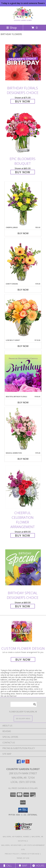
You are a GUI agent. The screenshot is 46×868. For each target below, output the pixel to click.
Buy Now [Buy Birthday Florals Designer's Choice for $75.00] (23, 101)
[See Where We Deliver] (23, 718)
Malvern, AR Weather (12, 845)
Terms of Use (23, 858)
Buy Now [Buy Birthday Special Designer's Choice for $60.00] (23, 606)
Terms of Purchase (30, 854)
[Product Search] (24, 704)
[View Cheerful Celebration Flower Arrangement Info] (23, 487)
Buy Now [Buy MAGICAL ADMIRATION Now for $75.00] (23, 459)
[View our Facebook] (19, 763)
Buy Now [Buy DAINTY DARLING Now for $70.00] (23, 290)
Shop (12, 28)
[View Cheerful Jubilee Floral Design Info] (23, 204)
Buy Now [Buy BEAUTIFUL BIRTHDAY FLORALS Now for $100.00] (23, 402)
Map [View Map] (23, 866)
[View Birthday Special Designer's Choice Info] (23, 567)
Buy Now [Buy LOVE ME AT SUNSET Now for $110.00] (23, 346)
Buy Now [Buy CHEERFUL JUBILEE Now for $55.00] (23, 233)
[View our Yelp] (27, 763)
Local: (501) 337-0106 (23, 782)
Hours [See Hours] (38, 866)
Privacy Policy (12, 854)
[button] (23, 810)
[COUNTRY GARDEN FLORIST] (23, 21)
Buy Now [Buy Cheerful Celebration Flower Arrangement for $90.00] (23, 535)
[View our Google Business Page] (23, 763)
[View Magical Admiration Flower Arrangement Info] (23, 429)
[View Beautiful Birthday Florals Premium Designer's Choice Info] (23, 373)
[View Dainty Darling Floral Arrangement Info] (23, 260)
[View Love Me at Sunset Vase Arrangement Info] (23, 317)
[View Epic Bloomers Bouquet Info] (23, 133)
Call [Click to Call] (8, 866)
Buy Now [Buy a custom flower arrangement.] (23, 659)
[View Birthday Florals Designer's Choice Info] (23, 62)
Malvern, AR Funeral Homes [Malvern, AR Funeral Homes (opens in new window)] (16, 837)
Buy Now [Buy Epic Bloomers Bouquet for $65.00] (23, 172)
